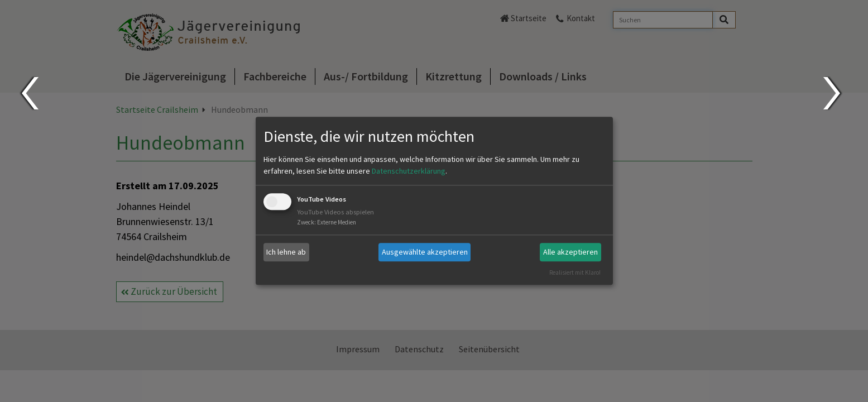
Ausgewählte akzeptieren (425, 252)
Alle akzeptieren (570, 252)
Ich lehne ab (286, 252)
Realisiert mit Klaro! (575, 272)
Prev (29, 93)
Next (833, 93)
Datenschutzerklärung (409, 171)
